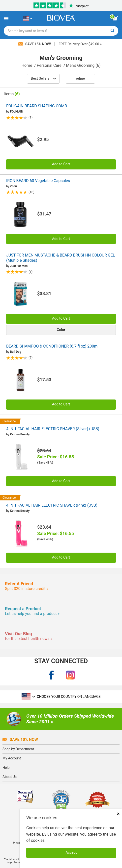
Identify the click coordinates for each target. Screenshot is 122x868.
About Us (10, 777)
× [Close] (118, 814)
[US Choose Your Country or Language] (27, 19)
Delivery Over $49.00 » (80, 44)
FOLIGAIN (16, 112)
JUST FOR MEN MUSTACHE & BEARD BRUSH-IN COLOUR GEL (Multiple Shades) (61, 258)
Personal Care (50, 65)
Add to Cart (61, 164)
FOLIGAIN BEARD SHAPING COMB (37, 106)
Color (61, 330)
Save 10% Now (20, 739)
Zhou (13, 186)
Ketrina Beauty (20, 434)
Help (6, 768)
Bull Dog (15, 352)
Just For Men (19, 266)
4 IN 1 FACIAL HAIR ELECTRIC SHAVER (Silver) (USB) (53, 429)
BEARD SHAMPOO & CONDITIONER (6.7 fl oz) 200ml (52, 346)
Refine (80, 79)
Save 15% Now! (35, 44)
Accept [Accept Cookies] (71, 853)
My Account (12, 758)
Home (27, 65)
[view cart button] (115, 19)
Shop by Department (18, 749)
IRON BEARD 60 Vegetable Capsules (38, 181)
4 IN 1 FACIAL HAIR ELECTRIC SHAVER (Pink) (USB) (52, 505)
